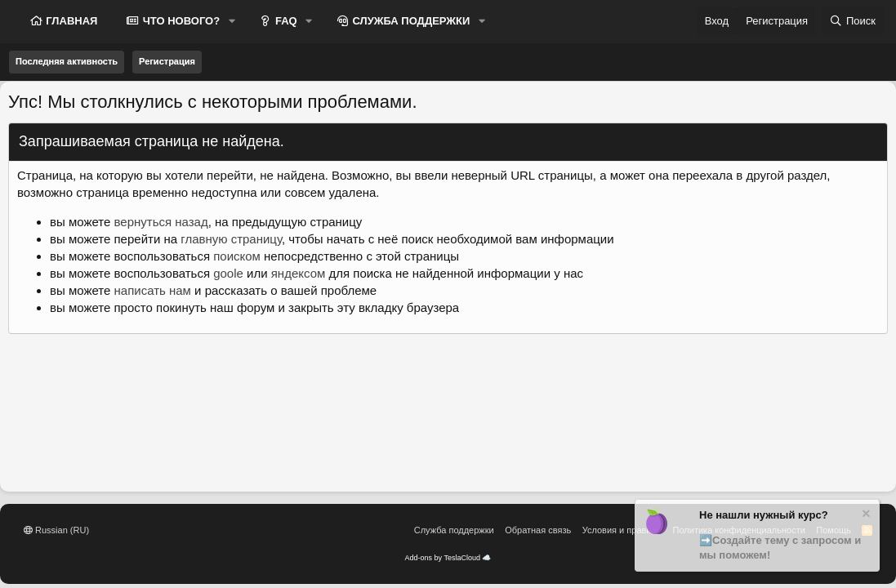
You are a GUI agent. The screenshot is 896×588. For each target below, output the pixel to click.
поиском (237, 256)
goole (228, 273)
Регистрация (167, 61)
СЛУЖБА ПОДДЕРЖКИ (410, 21)
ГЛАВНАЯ (71, 21)
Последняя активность (67, 61)
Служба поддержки (454, 530)
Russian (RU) (56, 530)
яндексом (299, 273)
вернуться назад (161, 222)
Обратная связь (538, 530)
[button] (232, 21)
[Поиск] (853, 21)
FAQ (284, 21)
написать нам (153, 290)
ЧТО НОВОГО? (180, 21)
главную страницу (231, 239)
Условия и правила (622, 530)
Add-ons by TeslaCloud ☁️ (448, 558)
